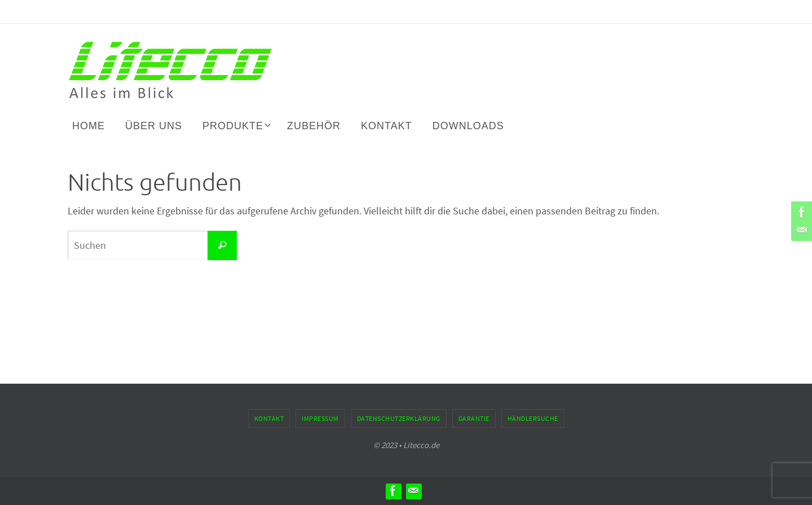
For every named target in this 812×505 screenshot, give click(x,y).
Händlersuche (533, 418)
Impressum (320, 418)
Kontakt (269, 418)
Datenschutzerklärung (399, 418)
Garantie (474, 418)
